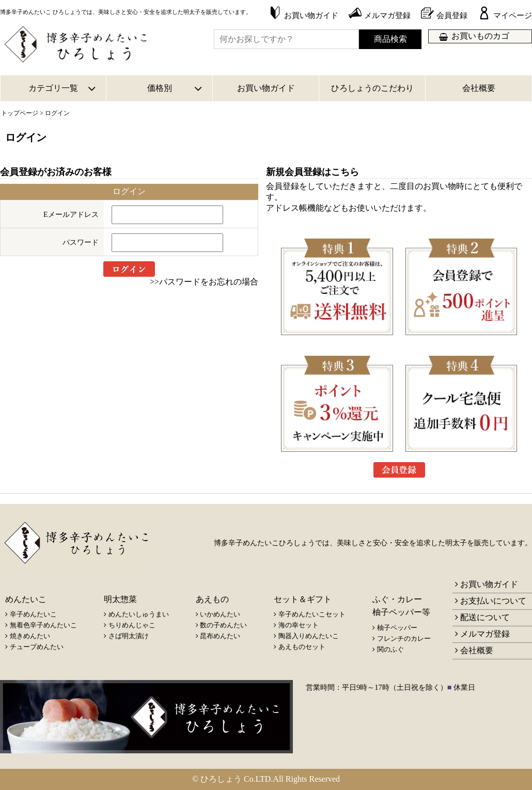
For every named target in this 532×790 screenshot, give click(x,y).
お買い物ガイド (266, 88)
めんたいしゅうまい (139, 614)
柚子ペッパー (397, 628)
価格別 (160, 88)
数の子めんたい (223, 625)
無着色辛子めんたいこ (43, 625)
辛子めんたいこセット (312, 614)
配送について (485, 617)
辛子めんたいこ (33, 614)
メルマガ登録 (485, 634)
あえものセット (302, 647)
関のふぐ (390, 649)
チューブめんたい (37, 647)
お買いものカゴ (480, 36)
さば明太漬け (129, 636)
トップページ (20, 113)
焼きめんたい (30, 636)
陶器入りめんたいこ (309, 636)
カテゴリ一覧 (53, 88)
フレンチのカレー (404, 638)
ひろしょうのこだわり (372, 88)
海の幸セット (299, 625)
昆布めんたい (220, 636)
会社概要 (479, 88)
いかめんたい (220, 614)
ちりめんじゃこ (132, 625)
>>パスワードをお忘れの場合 (204, 282)
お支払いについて (493, 601)
